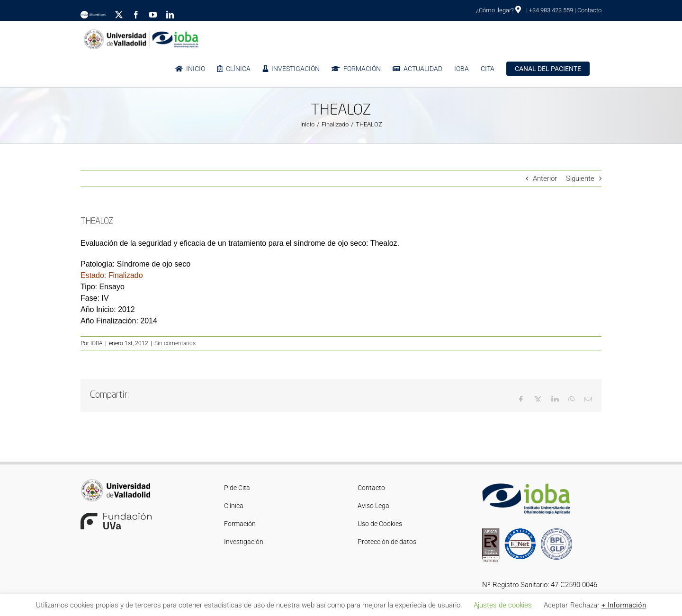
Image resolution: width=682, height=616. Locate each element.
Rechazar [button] (585, 605)
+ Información (624, 605)
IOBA (97, 343)
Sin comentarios (175, 343)
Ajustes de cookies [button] (503, 605)
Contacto (589, 10)
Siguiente (580, 179)
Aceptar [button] (556, 605)
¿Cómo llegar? (498, 10)
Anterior (545, 179)
